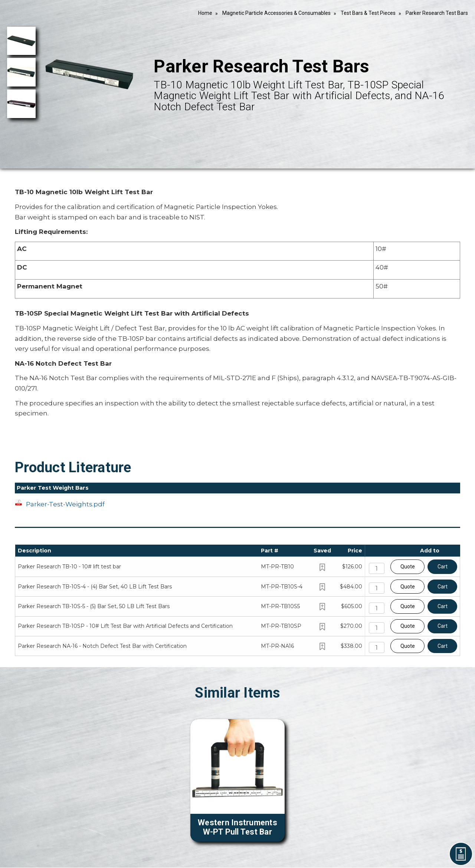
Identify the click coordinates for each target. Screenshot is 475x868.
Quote (408, 567)
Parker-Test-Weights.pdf (65, 504)
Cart (443, 567)
